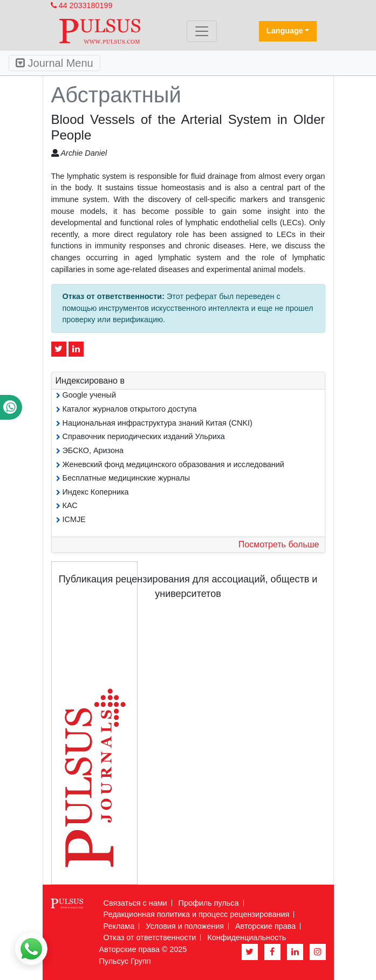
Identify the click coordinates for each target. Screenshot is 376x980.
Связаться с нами (135, 903)
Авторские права (265, 926)
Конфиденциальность (247, 937)
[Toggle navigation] (202, 31)
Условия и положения (185, 926)
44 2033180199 (82, 5)
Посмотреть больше (279, 544)
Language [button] (285, 31)
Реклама (119, 926)
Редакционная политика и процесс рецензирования (197, 914)
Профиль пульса (209, 903)
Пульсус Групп (125, 961)
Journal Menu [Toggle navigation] (54, 63)
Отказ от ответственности (150, 937)
